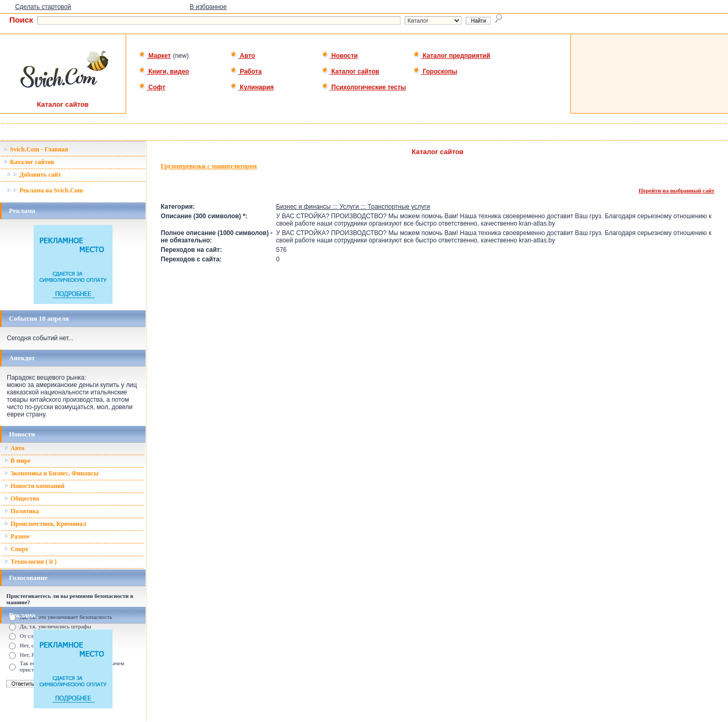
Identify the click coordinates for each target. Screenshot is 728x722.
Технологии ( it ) (30, 562)
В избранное (208, 7)
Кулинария (252, 87)
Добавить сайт (34, 175)
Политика (22, 511)
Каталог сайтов (350, 72)
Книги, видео (164, 72)
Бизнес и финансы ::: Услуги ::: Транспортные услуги (353, 207)
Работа (246, 72)
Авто (243, 56)
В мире (17, 461)
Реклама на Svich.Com (45, 190)
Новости (340, 56)
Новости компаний (34, 486)
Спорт (16, 549)
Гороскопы (435, 72)
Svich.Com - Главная (36, 149)
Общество (22, 499)
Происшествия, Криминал (45, 524)
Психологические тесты (364, 87)
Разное (17, 536)
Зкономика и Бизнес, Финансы (52, 473)
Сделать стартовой (43, 7)
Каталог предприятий (452, 56)
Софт (152, 87)
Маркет (155, 56)
